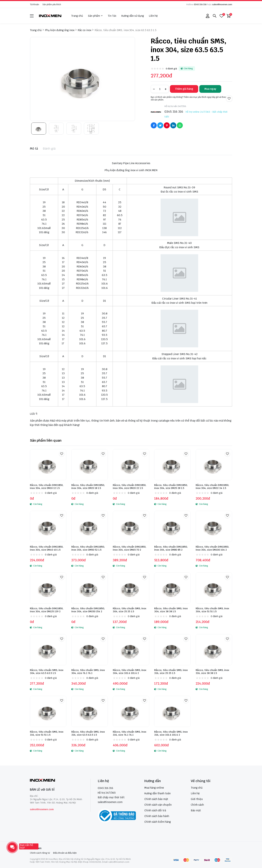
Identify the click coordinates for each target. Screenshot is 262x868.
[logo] (50, 16)
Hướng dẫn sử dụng (133, 16)
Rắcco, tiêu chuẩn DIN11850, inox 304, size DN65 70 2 (129, 548)
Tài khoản (35, 5)
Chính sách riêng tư (40, 853)
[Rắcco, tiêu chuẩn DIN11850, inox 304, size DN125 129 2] (48, 588)
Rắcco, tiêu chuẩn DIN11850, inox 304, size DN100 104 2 (212, 548)
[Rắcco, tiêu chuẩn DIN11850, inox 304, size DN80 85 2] (172, 526)
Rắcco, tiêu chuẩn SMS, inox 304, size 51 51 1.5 (212, 610)
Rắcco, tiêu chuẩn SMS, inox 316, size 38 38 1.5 (212, 672)
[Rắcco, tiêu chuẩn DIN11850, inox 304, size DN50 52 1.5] (90, 526)
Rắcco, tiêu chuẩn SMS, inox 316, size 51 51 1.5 (47, 733)
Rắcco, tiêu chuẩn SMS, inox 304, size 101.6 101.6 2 (129, 672)
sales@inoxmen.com (222, 5)
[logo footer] (57, 781)
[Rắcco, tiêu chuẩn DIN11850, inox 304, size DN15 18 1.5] (90, 465)
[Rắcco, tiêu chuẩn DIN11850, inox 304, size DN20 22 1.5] (131, 465)
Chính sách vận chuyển (158, 805)
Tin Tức (112, 16)
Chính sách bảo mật (156, 799)
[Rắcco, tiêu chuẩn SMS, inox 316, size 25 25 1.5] (172, 650)
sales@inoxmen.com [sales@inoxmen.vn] (110, 802)
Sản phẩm (95, 16)
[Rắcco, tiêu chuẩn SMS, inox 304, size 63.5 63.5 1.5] (48, 650)
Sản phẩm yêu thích (52, 5)
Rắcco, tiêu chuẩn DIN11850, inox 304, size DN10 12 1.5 (47, 487)
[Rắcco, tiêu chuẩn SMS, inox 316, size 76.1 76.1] (131, 711)
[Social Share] (154, 125)
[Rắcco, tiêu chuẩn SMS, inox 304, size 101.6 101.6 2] (131, 650)
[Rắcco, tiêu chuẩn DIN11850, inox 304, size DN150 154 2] (90, 588)
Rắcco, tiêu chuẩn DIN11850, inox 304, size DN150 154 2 (88, 610)
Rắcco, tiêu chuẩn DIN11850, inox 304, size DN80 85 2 (171, 548)
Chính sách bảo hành (157, 816)
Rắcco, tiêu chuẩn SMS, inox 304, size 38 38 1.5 (171, 610)
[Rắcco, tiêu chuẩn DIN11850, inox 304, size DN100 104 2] (214, 526)
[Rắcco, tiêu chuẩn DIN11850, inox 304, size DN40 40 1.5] (48, 526)
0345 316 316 (200, 5)
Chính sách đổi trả (155, 810)
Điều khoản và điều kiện (65, 853)
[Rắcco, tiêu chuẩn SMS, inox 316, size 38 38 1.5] (214, 650)
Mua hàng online (154, 788)
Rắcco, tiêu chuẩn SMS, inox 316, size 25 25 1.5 (171, 672)
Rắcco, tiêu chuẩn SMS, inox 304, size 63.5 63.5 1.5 (47, 672)
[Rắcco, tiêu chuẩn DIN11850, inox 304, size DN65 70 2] (131, 526)
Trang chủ (77, 16)
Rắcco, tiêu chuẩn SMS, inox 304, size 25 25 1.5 (129, 610)
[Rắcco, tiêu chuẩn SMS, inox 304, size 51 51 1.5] (214, 588)
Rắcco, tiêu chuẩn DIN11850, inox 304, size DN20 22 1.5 (129, 487)
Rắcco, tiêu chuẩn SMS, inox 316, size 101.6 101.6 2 (171, 733)
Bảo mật (196, 810)
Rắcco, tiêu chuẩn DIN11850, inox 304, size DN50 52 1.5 (88, 548)
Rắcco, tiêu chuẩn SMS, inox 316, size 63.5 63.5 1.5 (88, 733)
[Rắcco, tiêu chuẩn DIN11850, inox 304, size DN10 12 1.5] (48, 465)
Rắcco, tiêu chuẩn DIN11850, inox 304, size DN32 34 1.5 (212, 487)
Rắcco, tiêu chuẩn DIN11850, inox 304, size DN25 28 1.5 (171, 487)
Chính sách (197, 805)
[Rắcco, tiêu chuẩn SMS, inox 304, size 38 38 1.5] (172, 588)
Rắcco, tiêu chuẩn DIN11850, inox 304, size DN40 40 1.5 (47, 548)
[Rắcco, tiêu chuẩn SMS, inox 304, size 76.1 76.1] (90, 650)
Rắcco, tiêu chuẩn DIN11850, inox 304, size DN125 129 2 (47, 610)
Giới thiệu (197, 799)
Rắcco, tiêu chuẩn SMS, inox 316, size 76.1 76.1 (129, 733)
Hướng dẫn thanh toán (157, 793)
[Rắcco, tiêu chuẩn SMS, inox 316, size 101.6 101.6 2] (172, 711)
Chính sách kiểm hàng (158, 822)
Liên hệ (153, 16)
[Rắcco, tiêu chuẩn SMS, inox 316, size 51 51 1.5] (48, 711)
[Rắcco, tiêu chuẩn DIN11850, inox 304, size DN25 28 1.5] (172, 465)
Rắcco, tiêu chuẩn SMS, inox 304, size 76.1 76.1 (88, 672)
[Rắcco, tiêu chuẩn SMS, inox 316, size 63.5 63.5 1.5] (90, 711)
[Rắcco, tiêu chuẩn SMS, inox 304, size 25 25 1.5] (131, 588)
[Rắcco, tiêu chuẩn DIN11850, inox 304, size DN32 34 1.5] (214, 465)
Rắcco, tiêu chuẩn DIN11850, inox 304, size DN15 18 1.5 (88, 487)
